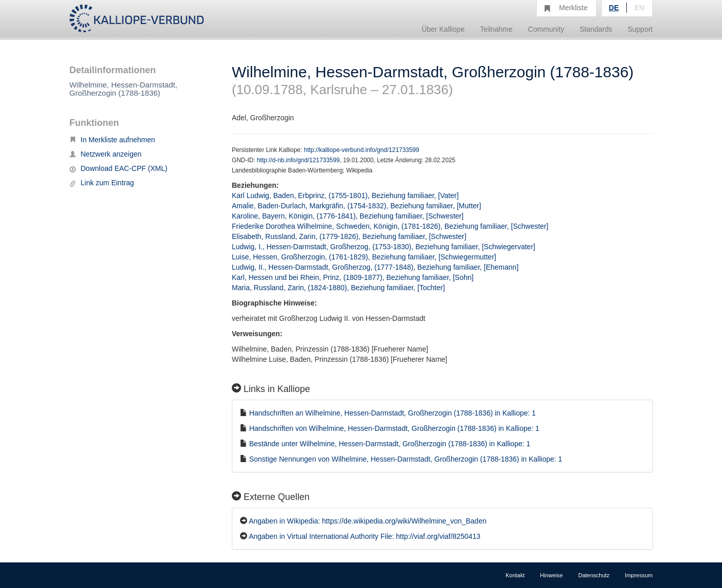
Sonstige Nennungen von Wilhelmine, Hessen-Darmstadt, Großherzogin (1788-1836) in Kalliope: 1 (406, 459)
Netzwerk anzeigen (106, 154)
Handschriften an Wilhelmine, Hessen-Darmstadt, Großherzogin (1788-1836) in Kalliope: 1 (392, 413)
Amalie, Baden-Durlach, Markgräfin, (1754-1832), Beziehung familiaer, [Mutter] (356, 206)
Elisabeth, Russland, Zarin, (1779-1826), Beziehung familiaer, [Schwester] (349, 236)
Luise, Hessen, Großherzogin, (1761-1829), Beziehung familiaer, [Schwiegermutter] (364, 257)
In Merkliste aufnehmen (113, 140)
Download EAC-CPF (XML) (119, 168)
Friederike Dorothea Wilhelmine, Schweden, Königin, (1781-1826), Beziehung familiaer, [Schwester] (390, 226)
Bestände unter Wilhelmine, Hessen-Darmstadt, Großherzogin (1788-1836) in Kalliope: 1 (390, 444)
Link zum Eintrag (102, 183)
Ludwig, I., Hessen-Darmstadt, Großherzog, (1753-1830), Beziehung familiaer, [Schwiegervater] (384, 247)
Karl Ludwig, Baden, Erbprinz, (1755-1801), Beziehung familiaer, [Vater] (345, 195)
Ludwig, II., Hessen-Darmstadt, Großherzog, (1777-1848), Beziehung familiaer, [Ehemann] (375, 267)
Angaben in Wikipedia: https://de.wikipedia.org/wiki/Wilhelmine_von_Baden (368, 521)
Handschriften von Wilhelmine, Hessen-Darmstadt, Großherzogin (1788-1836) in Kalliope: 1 (394, 428)
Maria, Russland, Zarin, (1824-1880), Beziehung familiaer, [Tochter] (338, 288)
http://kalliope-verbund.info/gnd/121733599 (362, 150)
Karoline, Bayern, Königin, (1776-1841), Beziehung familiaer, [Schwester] (348, 216)
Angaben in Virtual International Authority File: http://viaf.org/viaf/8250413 (365, 536)
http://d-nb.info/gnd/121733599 (298, 160)
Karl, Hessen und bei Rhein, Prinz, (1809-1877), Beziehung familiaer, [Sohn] (353, 277)
